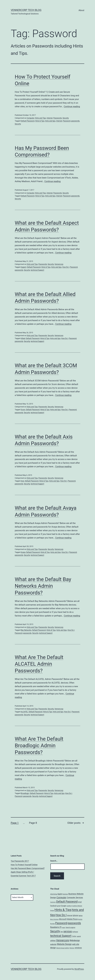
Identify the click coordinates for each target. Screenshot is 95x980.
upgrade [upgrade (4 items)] (79, 936)
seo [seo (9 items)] (62, 932)
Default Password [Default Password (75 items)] (67, 902)
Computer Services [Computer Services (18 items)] (75, 897)
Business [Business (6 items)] (65, 894)
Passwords (58, 118)
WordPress (79, 969)
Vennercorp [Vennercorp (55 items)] (63, 940)
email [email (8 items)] (80, 902)
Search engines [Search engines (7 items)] (70, 927)
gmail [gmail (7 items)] (59, 906)
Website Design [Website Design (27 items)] (64, 944)
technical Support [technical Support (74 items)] (61, 936)
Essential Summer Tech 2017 (23, 876)
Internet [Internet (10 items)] (70, 915)
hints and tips (50, 121)
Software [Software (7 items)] (75, 932)
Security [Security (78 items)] (55, 931)
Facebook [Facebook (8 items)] (53, 906)
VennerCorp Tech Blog (26, 10)
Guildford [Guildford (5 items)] (69, 906)
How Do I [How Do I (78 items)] (61, 915)
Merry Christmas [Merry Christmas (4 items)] (54, 919)
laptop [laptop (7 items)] (81, 915)
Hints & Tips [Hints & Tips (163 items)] (63, 910)
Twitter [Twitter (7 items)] (74, 936)
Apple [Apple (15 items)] (60, 894)
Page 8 (33, 823)
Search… (54, 861)
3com (23, 410)
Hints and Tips (40, 118)
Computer (30, 118)
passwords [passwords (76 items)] (74, 923)
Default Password (28, 121)
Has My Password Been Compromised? (28, 868)
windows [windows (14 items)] (78, 948)
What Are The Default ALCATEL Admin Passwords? (39, 664)
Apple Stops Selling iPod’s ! (22, 872)
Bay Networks (26, 630)
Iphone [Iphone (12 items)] (75, 915)
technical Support (37, 270)
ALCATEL (24, 712)
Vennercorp (59, 264)
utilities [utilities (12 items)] (53, 941)
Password (67, 121)
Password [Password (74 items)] (61, 923)
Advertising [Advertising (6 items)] (54, 894)
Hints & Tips (40, 121)
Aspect (24, 267)
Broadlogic (25, 793)
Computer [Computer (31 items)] (61, 897)
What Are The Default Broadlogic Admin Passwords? (39, 746)
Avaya (23, 552)
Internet (50, 118)
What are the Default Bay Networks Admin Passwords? (43, 586)
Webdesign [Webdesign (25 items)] (75, 940)
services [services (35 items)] (68, 931)
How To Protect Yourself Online (24, 865)
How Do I (66, 267)
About (81, 10)
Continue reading (72, 106)
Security (66, 118)
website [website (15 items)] (53, 944)
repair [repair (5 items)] (64, 927)
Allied (23, 338)
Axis (22, 481)
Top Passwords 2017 (20, 861)
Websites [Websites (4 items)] (72, 948)
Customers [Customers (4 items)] (53, 902)
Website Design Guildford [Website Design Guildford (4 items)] (63, 948)
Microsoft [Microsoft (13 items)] (63, 919)
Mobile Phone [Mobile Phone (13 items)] (72, 919)
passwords (75, 121)
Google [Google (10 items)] (64, 906)
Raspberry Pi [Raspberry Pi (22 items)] (56, 927)
